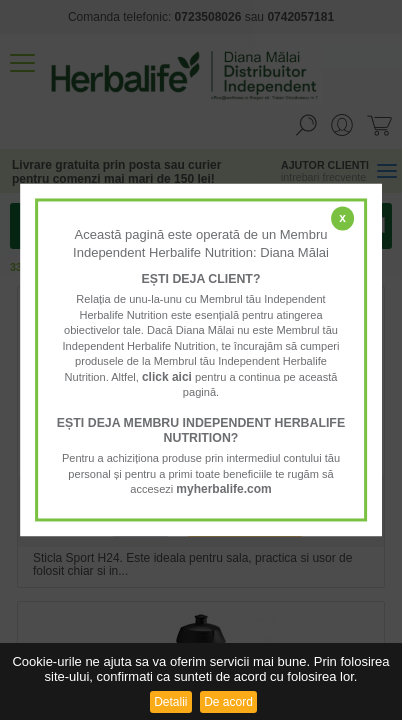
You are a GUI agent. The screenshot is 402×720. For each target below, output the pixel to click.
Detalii (170, 702)
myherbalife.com (223, 490)
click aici (167, 377)
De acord (228, 702)
